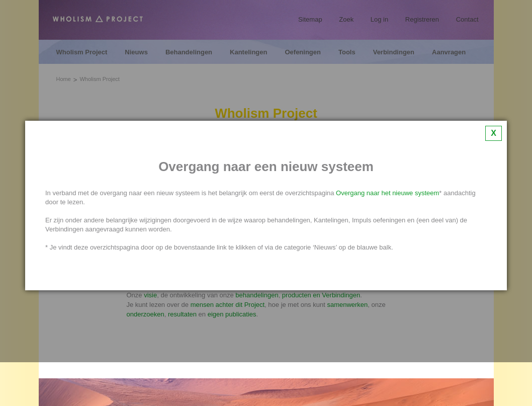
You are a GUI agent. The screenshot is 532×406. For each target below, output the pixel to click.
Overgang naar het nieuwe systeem (387, 193)
